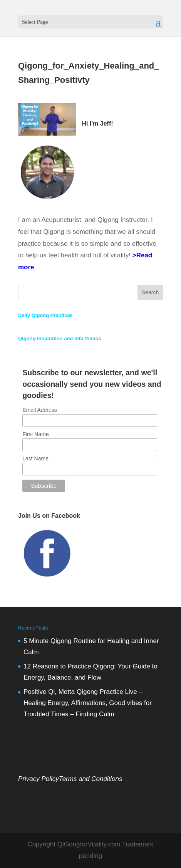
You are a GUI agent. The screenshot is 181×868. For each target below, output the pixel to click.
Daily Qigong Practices (45, 315)
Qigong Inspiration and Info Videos (60, 338)
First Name (35, 434)
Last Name (35, 458)
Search (150, 292)
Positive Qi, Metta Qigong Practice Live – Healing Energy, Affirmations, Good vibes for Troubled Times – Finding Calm (88, 703)
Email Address (39, 410)
